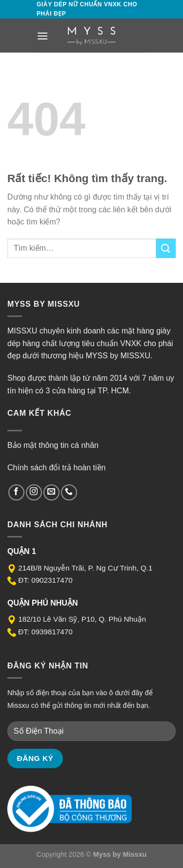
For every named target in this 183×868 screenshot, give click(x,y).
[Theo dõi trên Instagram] (34, 492)
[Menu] (42, 36)
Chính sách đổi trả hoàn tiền (56, 468)
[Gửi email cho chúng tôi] (51, 492)
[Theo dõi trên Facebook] (16, 492)
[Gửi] (166, 248)
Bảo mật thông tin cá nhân (53, 445)
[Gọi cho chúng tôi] (69, 492)
